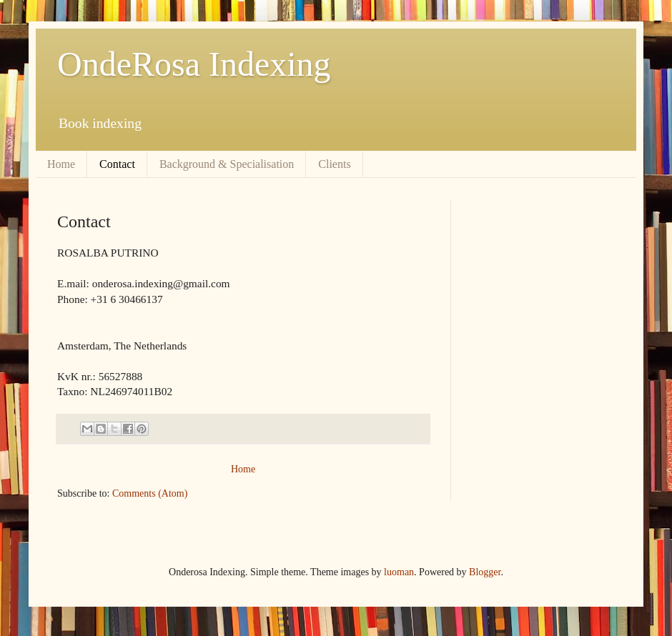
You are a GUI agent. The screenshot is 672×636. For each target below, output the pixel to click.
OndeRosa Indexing (194, 64)
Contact (117, 164)
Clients (334, 164)
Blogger (485, 572)
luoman (399, 572)
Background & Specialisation (227, 164)
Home (61, 164)
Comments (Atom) (150, 493)
